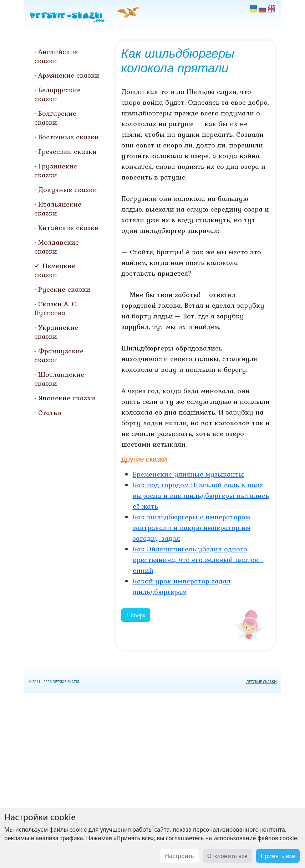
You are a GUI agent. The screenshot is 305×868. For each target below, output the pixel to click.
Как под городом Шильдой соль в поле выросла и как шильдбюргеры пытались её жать (201, 495)
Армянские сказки (69, 75)
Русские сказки (64, 289)
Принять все (278, 856)
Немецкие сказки (55, 270)
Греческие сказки (67, 151)
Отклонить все (227, 856)
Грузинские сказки (56, 170)
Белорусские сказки (57, 94)
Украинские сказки (56, 332)
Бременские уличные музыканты (188, 474)
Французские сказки (59, 355)
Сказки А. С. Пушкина (56, 308)
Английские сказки (56, 56)
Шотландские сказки (59, 379)
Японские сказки (67, 398)
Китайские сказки (68, 228)
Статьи (50, 412)
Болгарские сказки (55, 118)
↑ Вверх (136, 615)
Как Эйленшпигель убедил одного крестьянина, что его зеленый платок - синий (198, 560)
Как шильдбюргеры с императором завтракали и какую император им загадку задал (192, 527)
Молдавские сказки (57, 247)
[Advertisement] (153, 779)
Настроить (179, 856)
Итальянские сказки (58, 209)
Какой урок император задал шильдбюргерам (182, 586)
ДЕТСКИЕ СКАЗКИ (261, 682)
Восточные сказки (68, 137)
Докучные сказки (68, 189)
